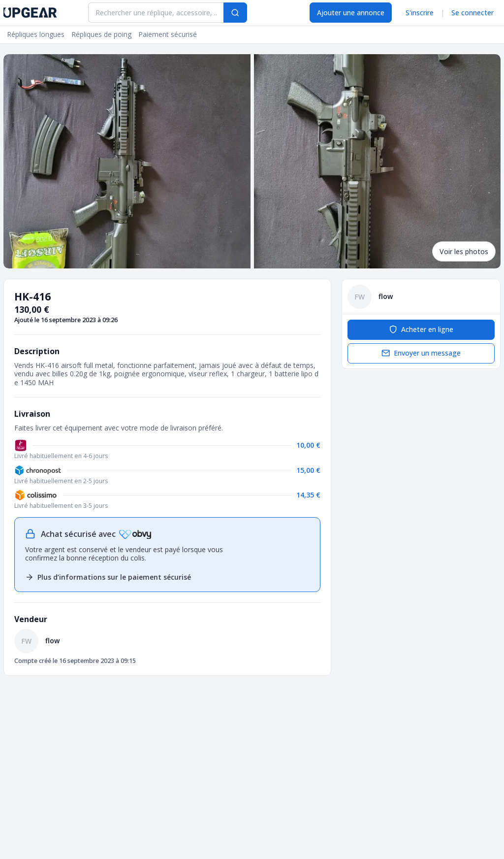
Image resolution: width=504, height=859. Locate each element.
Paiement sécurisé (168, 34)
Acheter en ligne (421, 329)
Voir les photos (464, 251)
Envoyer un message (421, 353)
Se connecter (472, 13)
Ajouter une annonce (351, 13)
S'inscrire (420, 13)
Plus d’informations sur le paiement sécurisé (108, 577)
